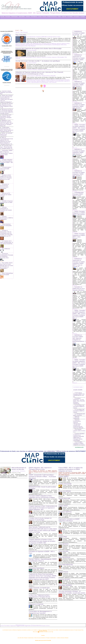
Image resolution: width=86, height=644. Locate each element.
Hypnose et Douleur (20, 45)
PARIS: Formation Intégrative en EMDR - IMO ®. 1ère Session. (79, 214)
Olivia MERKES (64, 545)
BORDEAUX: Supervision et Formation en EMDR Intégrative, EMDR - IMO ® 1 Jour (79, 58)
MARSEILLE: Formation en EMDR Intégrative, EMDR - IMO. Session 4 (79, 173)
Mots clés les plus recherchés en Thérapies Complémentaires (45, 639)
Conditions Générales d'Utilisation (61, 639)
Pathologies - (15, 17)
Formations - (34, 17)
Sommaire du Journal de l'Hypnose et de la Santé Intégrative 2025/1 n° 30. (6, 105)
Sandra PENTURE (65, 500)
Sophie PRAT (63, 538)
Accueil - (3, 17)
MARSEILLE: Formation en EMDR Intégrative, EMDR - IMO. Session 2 (79, 106)
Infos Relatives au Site (79, 449)
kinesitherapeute (47, 45)
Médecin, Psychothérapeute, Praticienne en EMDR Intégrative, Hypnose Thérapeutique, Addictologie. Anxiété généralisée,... (74, 510)
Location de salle (15, 472)
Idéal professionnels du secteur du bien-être (19, 470)
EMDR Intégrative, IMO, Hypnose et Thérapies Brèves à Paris (40, 470)
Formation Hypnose (40, 81)
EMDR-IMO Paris (37, 44)
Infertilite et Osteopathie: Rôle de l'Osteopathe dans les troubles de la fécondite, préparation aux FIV (6, 231)
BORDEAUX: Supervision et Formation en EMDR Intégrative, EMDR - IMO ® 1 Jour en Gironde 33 (79, 264)
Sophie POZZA (63, 573)
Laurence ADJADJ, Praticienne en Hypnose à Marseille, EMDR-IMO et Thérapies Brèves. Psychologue (79, 438)
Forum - (45, 17)
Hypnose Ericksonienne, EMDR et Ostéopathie (7, 216)
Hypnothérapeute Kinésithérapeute (34, 45)
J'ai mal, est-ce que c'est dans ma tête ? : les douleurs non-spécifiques (38, 61)
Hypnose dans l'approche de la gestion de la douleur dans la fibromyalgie (39, 49)
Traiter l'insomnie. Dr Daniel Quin (39, 589)
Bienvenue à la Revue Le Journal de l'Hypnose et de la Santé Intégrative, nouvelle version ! (7, 111)
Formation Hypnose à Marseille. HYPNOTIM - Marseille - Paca (7, 69)
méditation (40, 70)
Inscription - (77, 17)
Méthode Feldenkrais (76, 419)
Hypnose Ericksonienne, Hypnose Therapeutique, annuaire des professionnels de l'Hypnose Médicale (78, 425)
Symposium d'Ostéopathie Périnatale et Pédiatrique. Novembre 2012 (7, 253)
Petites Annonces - (52, 17)
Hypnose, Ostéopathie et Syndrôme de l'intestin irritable (6, 208)
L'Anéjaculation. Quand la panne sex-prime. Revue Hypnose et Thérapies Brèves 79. (7, 130)
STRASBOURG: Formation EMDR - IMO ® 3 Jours (78, 194)
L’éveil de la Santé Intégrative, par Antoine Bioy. (6, 92)
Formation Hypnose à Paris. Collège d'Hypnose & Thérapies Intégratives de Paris (7, 52)
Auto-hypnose (19, 70)
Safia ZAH (62, 531)
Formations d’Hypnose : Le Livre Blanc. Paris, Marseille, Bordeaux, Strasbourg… (79, 402)
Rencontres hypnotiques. (37, 569)
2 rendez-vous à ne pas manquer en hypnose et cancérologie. (40, 520)
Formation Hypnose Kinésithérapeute (55, 81)
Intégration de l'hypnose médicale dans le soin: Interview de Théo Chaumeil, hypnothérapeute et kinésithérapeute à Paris (40, 73)
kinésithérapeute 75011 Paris (59, 45)
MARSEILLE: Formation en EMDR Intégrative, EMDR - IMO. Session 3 (79, 152)
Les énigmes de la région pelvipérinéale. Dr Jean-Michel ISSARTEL (7, 240)
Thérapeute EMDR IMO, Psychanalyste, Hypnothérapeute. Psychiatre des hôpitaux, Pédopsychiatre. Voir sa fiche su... (74, 591)
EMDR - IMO (29, 44)
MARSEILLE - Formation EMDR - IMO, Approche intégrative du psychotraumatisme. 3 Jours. (79, 340)
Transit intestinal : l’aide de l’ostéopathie (6, 223)
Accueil (17, 30)
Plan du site (35, 633)
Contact (83, 17)
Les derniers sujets (78, 388)
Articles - (28, 17)
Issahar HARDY (64, 478)
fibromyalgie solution (31, 57)
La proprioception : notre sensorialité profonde (6, 169)
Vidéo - (60, 17)
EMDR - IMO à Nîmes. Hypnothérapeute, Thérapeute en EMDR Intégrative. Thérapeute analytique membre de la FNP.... (74, 555)
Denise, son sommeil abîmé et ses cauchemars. (6, 135)
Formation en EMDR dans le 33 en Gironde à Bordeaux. (79, 290)
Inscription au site (47, 633)
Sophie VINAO (63, 507)
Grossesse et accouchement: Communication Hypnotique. (4, 186)
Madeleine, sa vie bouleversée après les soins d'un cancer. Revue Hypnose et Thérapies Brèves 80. (7, 124)
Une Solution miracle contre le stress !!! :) (78, 432)
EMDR (17, 57)
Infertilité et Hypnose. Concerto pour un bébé (7, 201)
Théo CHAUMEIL (21, 35)
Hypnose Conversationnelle (45, 82)
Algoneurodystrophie (21, 44)
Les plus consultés (78, 391)
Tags (21, 30)
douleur (25, 70)
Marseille (43, 637)
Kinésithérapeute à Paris (21, 46)
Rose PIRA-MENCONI (66, 566)
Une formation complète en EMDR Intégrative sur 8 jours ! (79, 445)
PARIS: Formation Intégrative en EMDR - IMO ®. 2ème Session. (79, 237)
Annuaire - (8, 17)
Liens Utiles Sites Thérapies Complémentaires (27, 639)
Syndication (42, 633)
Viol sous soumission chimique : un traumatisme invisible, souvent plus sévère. (70, 596)
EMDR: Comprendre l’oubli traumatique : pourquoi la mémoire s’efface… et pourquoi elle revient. (43, 478)
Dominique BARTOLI (65, 513)
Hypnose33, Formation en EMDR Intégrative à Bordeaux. (69, 521)
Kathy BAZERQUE (65, 559)
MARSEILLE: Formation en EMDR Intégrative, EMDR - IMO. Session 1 (79, 84)
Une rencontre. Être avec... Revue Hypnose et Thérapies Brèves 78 (6, 148)
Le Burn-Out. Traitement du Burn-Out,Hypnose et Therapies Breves (40, 597)
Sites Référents (6, 246)
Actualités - (70, 17)
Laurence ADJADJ (64, 581)
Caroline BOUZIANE (65, 485)
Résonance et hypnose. (36, 605)
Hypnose (58, 44)
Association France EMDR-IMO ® (7, 31)
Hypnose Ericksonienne (29, 627)
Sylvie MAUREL (64, 553)
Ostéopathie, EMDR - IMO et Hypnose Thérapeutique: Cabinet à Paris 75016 (7, 153)
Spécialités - (22, 17)
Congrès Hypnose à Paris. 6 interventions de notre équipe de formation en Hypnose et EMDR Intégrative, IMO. (42, 509)
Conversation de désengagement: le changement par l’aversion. (40, 614)
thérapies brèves (41, 627)
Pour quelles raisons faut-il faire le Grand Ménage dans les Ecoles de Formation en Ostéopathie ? (7, 263)
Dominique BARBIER (65, 588)
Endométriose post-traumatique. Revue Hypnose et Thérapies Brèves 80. (6, 117)
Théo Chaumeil (32, 46)
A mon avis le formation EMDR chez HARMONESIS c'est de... (79, 396)
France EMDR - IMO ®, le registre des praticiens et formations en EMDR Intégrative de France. (71, 471)
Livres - (40, 17)
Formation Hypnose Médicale (48, 44)
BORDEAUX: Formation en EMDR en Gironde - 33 (79, 33)
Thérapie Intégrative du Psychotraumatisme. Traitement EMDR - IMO (6, 161)
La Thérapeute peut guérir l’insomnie (79, 416)
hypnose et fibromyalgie (57, 57)
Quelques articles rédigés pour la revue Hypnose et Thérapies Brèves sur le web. (6, 177)
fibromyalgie (22, 57)
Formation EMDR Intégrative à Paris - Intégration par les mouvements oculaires (42, 498)
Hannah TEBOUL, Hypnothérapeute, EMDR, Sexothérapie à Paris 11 (41, 561)
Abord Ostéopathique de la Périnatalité (7, 271)
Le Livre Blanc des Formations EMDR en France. (79, 408)
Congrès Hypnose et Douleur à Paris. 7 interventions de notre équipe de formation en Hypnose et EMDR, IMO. (42, 542)
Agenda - (65, 17)
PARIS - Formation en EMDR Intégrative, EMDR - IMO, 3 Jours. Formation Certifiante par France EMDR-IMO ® (79, 129)
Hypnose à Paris (65, 44)
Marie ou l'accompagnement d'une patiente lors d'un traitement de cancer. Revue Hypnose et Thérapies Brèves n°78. (7, 141)
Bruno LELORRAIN (65, 492)
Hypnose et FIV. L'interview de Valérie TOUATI (6, 194)
